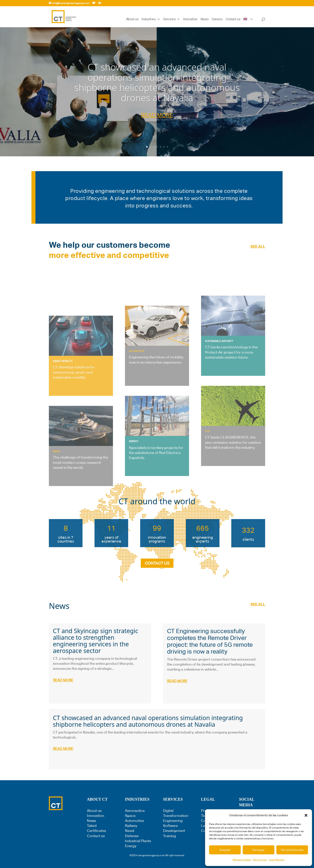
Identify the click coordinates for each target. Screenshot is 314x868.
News (205, 19)
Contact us (233, 19)
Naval (130, 831)
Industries (151, 19)
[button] (306, 815)
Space (130, 816)
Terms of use (260, 860)
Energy (131, 846)
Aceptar (225, 850)
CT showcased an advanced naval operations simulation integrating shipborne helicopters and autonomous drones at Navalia (157, 82)
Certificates (96, 831)
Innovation (190, 19)
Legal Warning (277, 860)
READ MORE (157, 115)
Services (172, 19)
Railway (131, 826)
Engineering (173, 821)
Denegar (259, 850)
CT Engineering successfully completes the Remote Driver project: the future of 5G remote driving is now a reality (210, 641)
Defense (132, 836)
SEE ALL (258, 246)
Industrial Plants (138, 841)
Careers (217, 19)
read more (63, 680)
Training (170, 836)
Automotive (134, 821)
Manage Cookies (242, 860)
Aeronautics (135, 811)
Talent (92, 826)
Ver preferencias (292, 850)
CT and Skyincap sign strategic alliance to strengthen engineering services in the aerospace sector (96, 641)
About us (132, 19)
